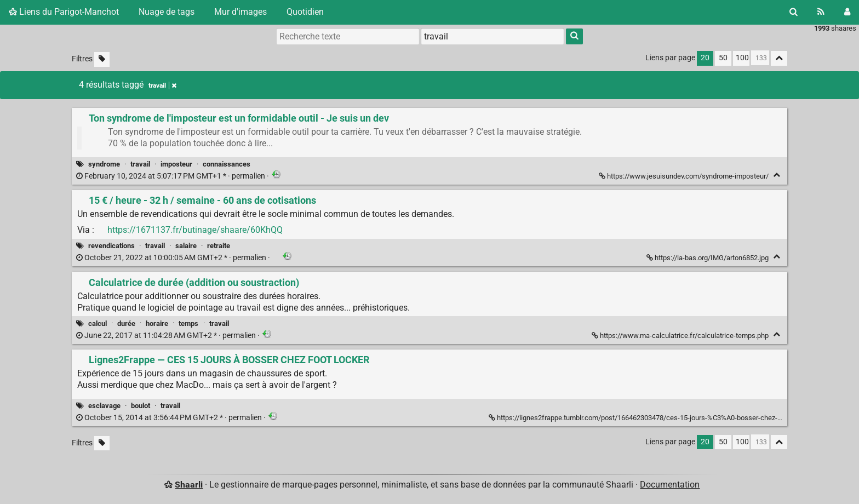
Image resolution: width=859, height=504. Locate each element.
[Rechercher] (794, 12)
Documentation (670, 485)
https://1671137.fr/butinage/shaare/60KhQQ (195, 230)
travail (140, 164)
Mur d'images (240, 12)
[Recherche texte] (348, 36)
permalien (171, 176)
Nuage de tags (167, 12)
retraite (219, 246)
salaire (186, 246)
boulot (141, 406)
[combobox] (493, 36)
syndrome (104, 164)
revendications (111, 246)
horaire (157, 323)
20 (705, 58)
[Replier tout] (779, 58)
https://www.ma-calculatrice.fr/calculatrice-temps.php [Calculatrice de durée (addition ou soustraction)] (681, 336)
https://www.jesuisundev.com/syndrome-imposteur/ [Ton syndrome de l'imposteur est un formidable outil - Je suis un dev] (685, 176)
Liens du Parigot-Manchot (64, 12)
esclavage (104, 406)
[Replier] (777, 175)
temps (188, 323)
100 (742, 58)
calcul (98, 323)
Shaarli (189, 485)
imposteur (176, 164)
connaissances (227, 164)
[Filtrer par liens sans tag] (102, 59)
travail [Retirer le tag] (162, 85)
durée (126, 323)
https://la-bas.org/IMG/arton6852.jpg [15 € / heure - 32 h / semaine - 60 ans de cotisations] (708, 258)
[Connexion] (847, 12)
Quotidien (305, 12)
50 (723, 58)
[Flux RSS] (821, 12)
